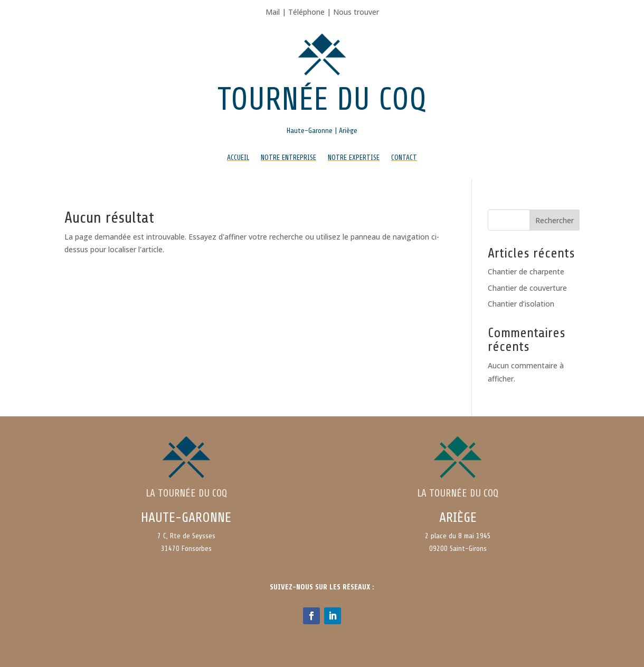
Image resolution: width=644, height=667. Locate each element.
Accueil (238, 158)
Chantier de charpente (526, 271)
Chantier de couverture (527, 288)
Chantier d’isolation (521, 304)
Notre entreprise (288, 158)
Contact (404, 158)
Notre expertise (354, 158)
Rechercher (555, 220)
